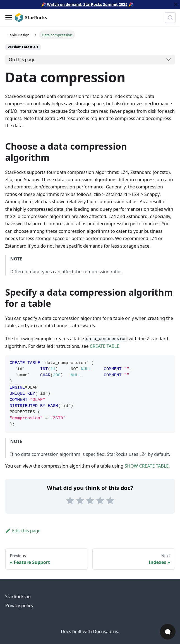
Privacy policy (19, 605)
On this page (22, 59)
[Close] (176, 4)
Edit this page (23, 531)
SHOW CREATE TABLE (147, 466)
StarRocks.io (18, 597)
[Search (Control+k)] (170, 18)
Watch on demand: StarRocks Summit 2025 (87, 4)
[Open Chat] (168, 632)
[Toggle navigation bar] (9, 18)
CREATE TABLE (105, 346)
